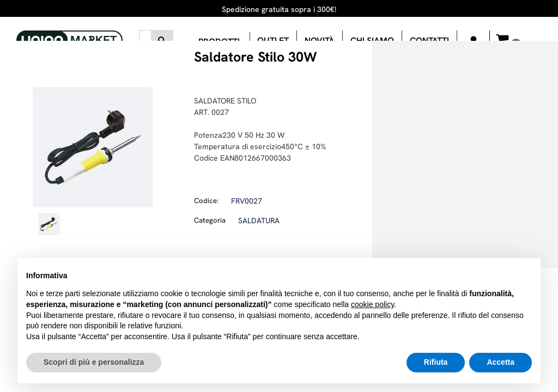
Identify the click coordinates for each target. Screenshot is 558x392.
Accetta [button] (501, 362)
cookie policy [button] (372, 304)
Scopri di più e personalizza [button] (94, 362)
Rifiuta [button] (436, 362)
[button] (162, 40)
